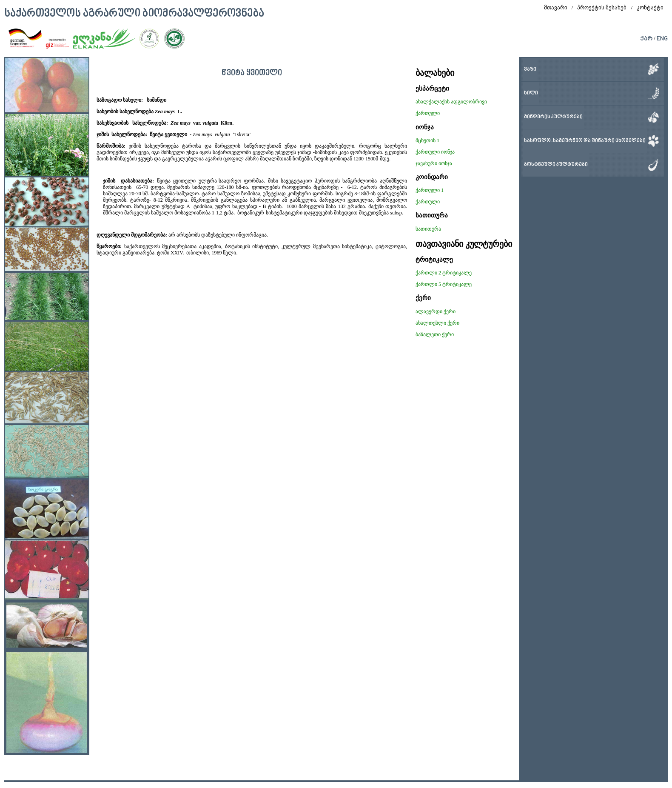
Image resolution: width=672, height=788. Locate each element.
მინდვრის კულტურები (553, 117)
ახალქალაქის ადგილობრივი (451, 102)
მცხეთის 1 (427, 140)
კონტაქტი (650, 7)
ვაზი (530, 70)
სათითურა (428, 229)
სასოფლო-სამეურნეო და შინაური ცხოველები (585, 141)
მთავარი (556, 7)
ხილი (531, 93)
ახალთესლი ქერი (437, 323)
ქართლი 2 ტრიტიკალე (444, 273)
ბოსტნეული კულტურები (556, 165)
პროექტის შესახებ (602, 7)
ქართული (428, 113)
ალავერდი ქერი (436, 311)
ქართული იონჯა (435, 152)
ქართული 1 (430, 190)
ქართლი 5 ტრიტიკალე (444, 284)
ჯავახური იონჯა (434, 163)
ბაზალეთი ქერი (435, 334)
